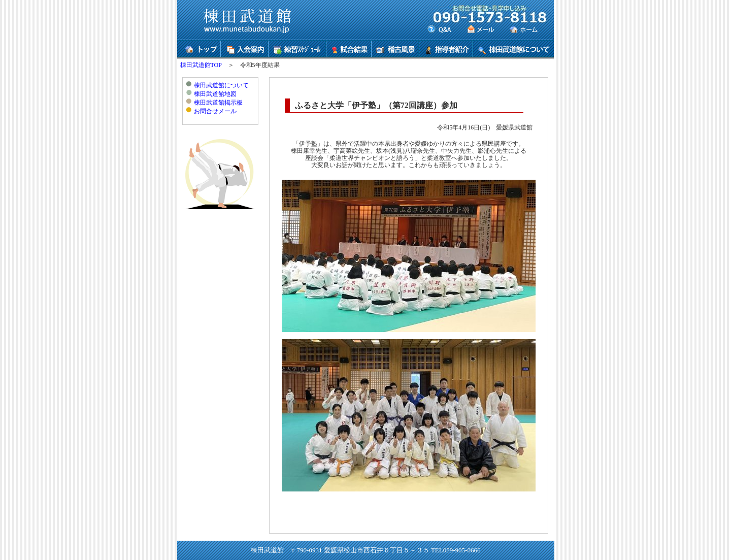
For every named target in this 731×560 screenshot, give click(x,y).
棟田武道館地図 (215, 94)
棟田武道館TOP (201, 65)
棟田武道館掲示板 (218, 103)
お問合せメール (215, 111)
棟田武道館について (221, 85)
